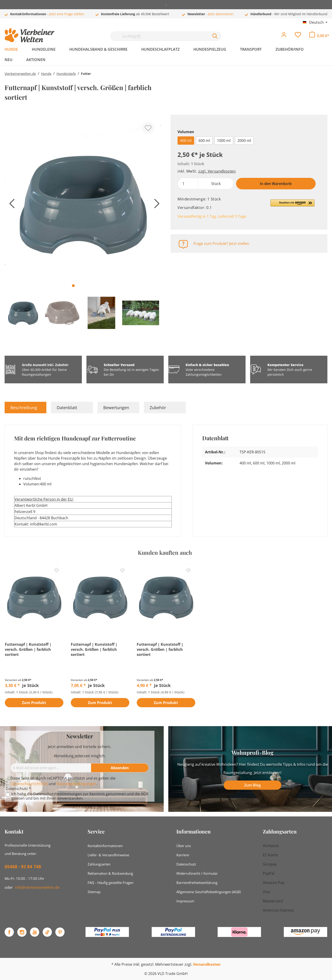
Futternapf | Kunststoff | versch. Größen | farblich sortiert (28, 649)
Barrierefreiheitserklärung (197, 883)
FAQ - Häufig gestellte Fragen (111, 883)
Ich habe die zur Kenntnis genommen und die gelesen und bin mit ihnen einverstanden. (80, 796)
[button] (292, 205)
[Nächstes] (156, 205)
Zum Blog (252, 785)
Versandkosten (207, 964)
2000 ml (244, 141)
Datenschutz (186, 864)
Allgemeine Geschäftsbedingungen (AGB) (209, 892)
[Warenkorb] (319, 36)
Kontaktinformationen (105, 846)
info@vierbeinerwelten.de (37, 887)
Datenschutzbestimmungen (58, 794)
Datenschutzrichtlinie (29, 784)
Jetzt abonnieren (221, 14)
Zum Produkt (34, 703)
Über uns (184, 846)
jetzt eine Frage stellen (67, 14)
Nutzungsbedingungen (76, 784)
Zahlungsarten (99, 864)
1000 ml (224, 141)
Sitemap (94, 892)
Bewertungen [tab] (116, 408)
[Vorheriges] (10, 205)
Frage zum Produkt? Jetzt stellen (221, 244)
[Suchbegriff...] (160, 36)
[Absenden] (120, 768)
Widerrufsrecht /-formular (197, 873)
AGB (145, 794)
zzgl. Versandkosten (217, 171)
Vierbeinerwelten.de (20, 74)
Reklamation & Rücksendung (110, 873)
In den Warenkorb (276, 184)
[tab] (25, 408)
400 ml (186, 141)
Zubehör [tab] (158, 408)
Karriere (183, 855)
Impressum (185, 901)
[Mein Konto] (284, 36)
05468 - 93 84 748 (23, 867)
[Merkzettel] (298, 36)
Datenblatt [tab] (67, 408)
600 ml (204, 141)
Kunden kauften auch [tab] (165, 552)
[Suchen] (215, 36)
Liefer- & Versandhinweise (108, 855)
